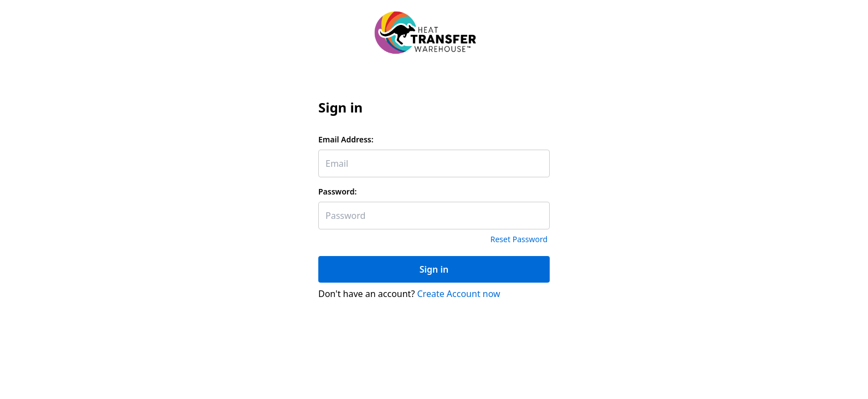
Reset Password (519, 239)
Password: (337, 191)
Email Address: (346, 139)
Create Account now (459, 294)
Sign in (434, 269)
